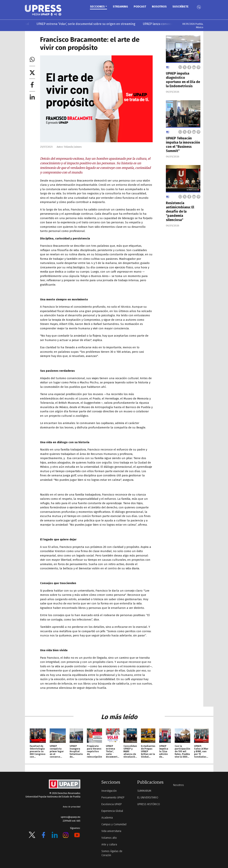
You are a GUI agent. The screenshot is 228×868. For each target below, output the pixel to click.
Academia (107, 818)
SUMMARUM (144, 791)
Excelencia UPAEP (112, 804)
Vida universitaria (111, 831)
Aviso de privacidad (72, 807)
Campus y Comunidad (114, 824)
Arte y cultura (109, 845)
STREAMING (120, 7)
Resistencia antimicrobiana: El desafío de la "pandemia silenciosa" (180, 211)
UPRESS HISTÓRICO (149, 804)
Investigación (109, 791)
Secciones (97, 7)
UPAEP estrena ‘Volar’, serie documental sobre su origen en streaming (89, 24)
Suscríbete (180, 7)
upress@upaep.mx (71, 817)
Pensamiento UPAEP (113, 798)
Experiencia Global (112, 811)
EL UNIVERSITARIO (148, 798)
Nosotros (159, 7)
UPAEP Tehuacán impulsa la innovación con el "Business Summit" (183, 145)
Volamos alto (109, 838)
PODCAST (140, 7)
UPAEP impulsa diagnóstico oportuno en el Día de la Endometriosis (183, 80)
